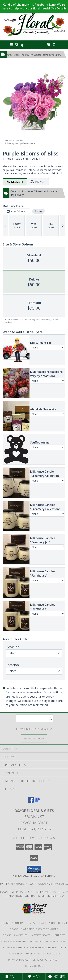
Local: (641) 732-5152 (34, 829)
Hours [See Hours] (57, 977)
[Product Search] (35, 718)
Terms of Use (34, 966)
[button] (34, 869)
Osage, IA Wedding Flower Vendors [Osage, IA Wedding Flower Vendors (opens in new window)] (34, 929)
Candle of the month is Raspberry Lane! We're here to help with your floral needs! (34, 6)
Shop (17, 45)
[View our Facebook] (31, 801)
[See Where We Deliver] (34, 738)
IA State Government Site (48, 935)
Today (38, 211)
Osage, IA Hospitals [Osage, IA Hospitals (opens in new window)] (52, 923)
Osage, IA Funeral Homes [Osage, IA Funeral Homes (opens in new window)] (18, 923)
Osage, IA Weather (15, 935)
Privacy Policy (18, 960)
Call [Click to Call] (11, 977)
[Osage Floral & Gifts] (34, 35)
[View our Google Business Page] (37, 801)
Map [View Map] (34, 977)
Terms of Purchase (44, 960)
